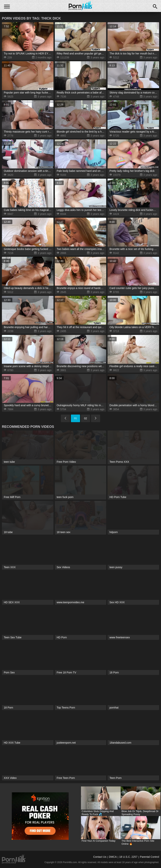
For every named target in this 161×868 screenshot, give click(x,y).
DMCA (113, 857)
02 (86, 418)
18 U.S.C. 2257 (128, 857)
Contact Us (100, 857)
